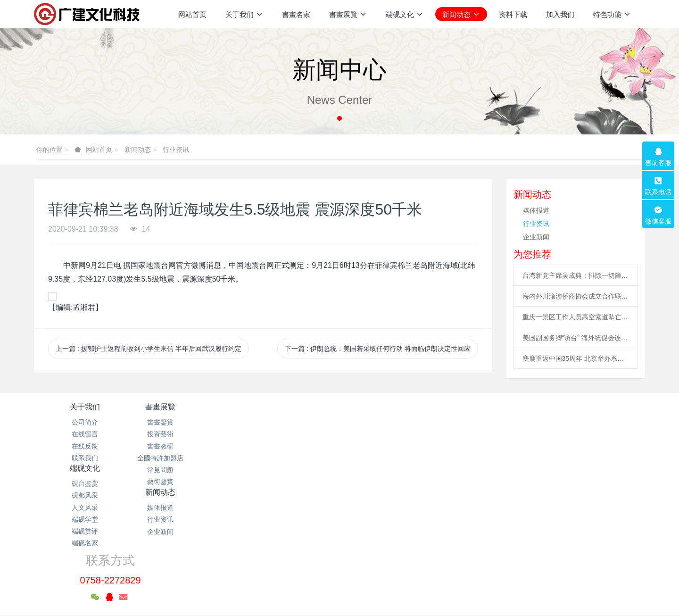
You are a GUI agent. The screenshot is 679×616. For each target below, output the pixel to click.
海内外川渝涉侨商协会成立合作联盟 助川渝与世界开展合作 (576, 296)
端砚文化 (289, 407)
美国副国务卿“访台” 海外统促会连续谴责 (576, 338)
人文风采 (289, 446)
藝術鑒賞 (187, 482)
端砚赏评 (289, 470)
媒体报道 (536, 210)
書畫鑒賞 (187, 422)
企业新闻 (536, 237)
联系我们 (85, 458)
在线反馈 (85, 446)
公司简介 (85, 422)
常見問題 (187, 470)
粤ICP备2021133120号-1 (339, 564)
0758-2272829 (518, 433)
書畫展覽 (187, 407)
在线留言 (85, 434)
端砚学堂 (289, 458)
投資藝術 (187, 434)
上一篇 (149, 349)
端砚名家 (289, 482)
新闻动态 (138, 150)
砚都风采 (289, 434)
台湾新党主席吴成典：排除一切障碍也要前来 (576, 275)
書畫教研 (187, 446)
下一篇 (378, 349)
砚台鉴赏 (289, 422)
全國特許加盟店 (187, 458)
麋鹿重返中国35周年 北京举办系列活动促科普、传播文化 (576, 358)
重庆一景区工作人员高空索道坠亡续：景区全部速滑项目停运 (576, 317)
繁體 (339, 593)
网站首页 (192, 14)
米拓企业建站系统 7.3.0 (346, 576)
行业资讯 (176, 150)
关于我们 (85, 407)
